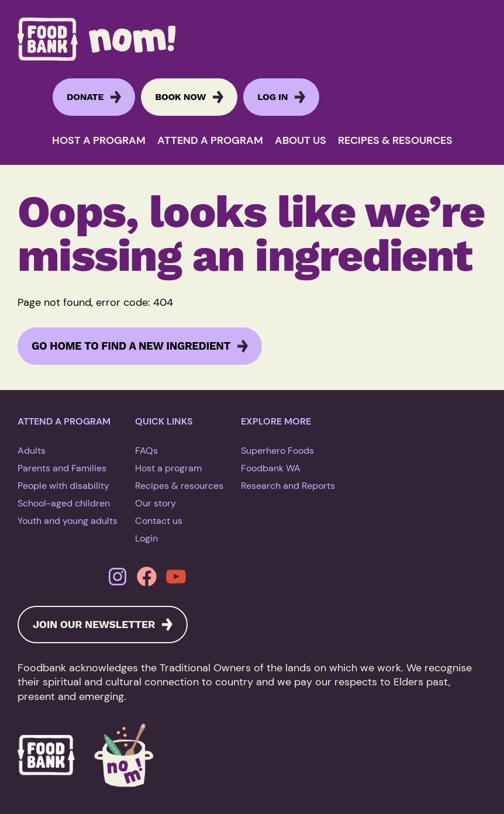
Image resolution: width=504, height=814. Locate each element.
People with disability (63, 486)
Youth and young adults (68, 521)
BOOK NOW (180, 97)
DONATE (85, 97)
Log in (272, 97)
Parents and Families (62, 468)
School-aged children (64, 503)
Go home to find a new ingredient (131, 346)
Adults (32, 451)
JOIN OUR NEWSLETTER (94, 624)
